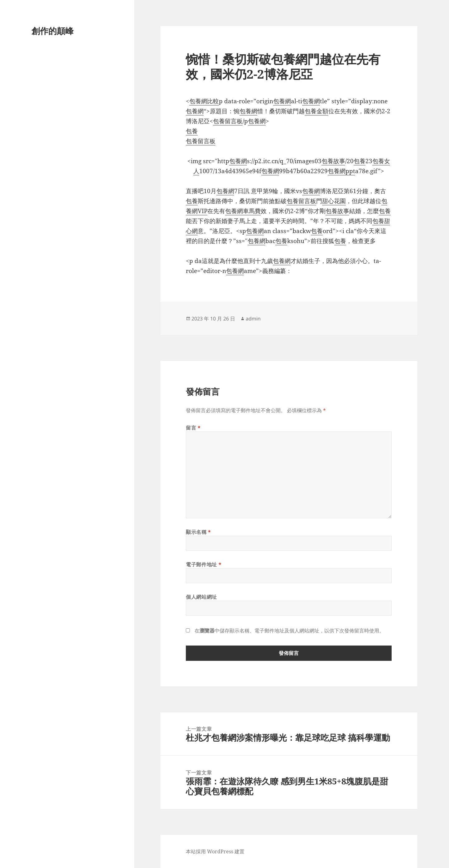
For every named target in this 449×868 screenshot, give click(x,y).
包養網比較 (204, 101)
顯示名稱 (198, 532)
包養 (192, 131)
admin (253, 319)
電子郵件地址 (204, 564)
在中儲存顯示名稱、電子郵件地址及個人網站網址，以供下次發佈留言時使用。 (289, 631)
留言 (193, 428)
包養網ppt (341, 171)
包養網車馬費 (243, 211)
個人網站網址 (201, 597)
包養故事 (333, 161)
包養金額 (316, 111)
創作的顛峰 (53, 31)
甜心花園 (334, 201)
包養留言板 (228, 121)
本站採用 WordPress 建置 (215, 851)
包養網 (282, 101)
